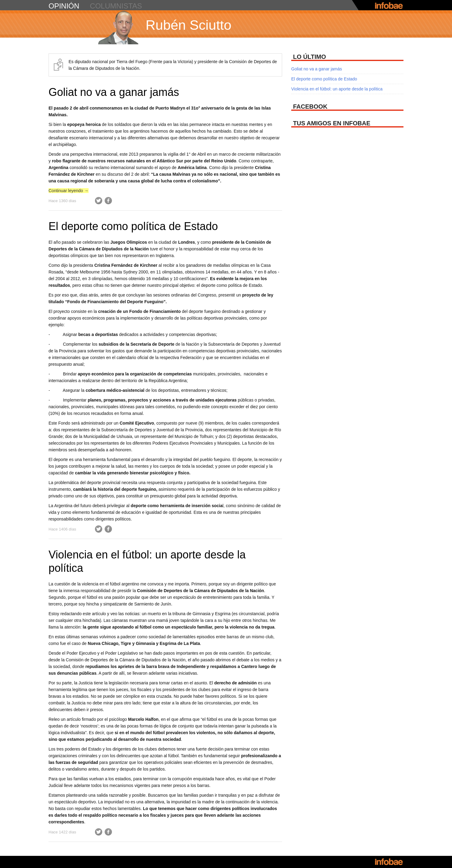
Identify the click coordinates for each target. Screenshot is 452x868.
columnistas (116, 6)
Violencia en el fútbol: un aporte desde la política (337, 89)
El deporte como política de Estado (133, 226)
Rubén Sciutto (189, 25)
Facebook (108, 201)
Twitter (99, 201)
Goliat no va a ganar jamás (114, 92)
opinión (64, 6)
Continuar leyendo (69, 191)
